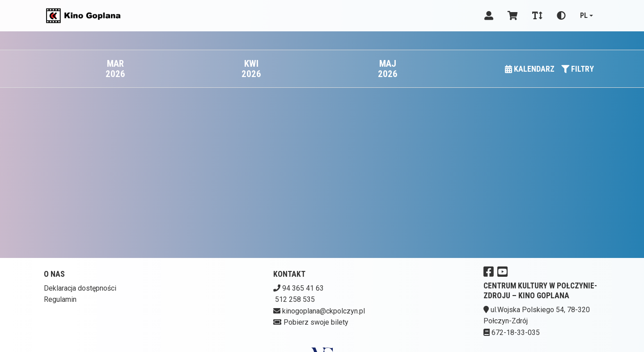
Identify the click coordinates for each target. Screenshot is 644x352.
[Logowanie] (489, 16)
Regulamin (60, 299)
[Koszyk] (513, 16)
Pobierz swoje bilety (316, 322)
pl (584, 15)
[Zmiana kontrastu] (561, 16)
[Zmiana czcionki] (537, 16)
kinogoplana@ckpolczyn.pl (324, 311)
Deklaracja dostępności (80, 288)
